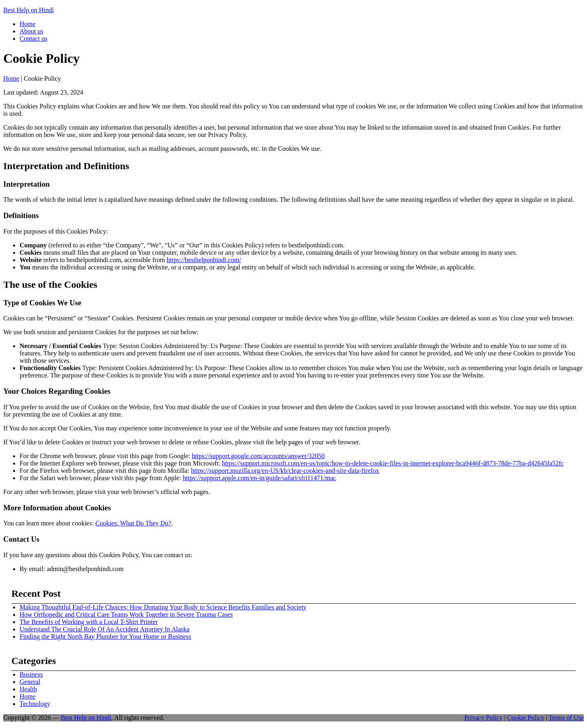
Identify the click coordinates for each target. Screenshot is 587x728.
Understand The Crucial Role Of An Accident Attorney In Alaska (105, 629)
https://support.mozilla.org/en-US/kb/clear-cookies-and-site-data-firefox (285, 471)
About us (31, 31)
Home (28, 24)
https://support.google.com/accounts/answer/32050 (258, 456)
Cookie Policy (526, 718)
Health (28, 689)
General (30, 682)
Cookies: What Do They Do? (133, 523)
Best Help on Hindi (29, 10)
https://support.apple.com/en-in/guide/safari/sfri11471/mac (259, 478)
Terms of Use (566, 718)
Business (31, 674)
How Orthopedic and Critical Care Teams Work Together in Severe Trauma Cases (126, 614)
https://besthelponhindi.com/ (204, 260)
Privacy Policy (483, 718)
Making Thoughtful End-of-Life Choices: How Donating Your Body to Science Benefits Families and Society (163, 607)
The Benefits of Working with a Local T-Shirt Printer (89, 622)
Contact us (33, 39)
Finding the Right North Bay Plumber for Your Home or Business (105, 636)
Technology (35, 704)
